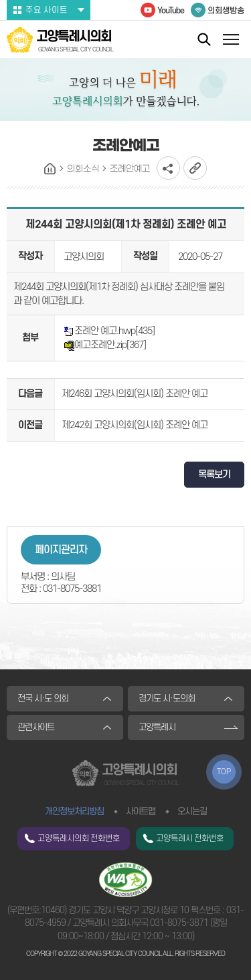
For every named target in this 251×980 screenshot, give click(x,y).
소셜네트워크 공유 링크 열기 (168, 168)
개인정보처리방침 (74, 811)
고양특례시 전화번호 (190, 838)
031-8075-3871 (179, 923)
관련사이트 (36, 727)
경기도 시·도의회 (167, 698)
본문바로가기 (0, 0)
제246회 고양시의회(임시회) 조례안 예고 (135, 394)
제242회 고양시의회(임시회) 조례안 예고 (135, 425)
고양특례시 (157, 727)
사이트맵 (141, 811)
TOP (224, 772)
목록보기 (214, 475)
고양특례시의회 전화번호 (79, 838)
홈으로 (50, 169)
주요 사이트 (47, 10)
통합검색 (204, 39)
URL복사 (195, 168)
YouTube (171, 11)
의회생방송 (226, 11)
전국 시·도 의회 (43, 698)
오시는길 (192, 811)
